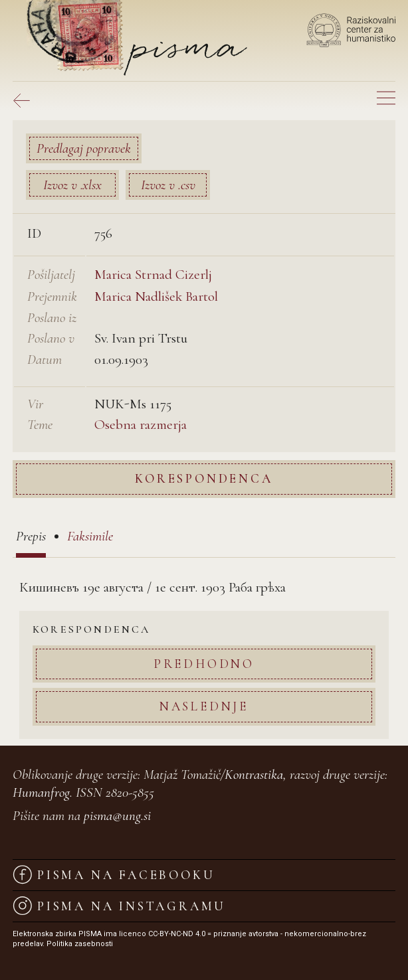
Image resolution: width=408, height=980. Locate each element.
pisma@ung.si (117, 816)
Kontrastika (254, 775)
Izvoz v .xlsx (72, 185)
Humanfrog (41, 792)
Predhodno (204, 664)
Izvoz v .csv (168, 185)
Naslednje (204, 706)
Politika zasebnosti (80, 944)
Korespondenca (204, 478)
